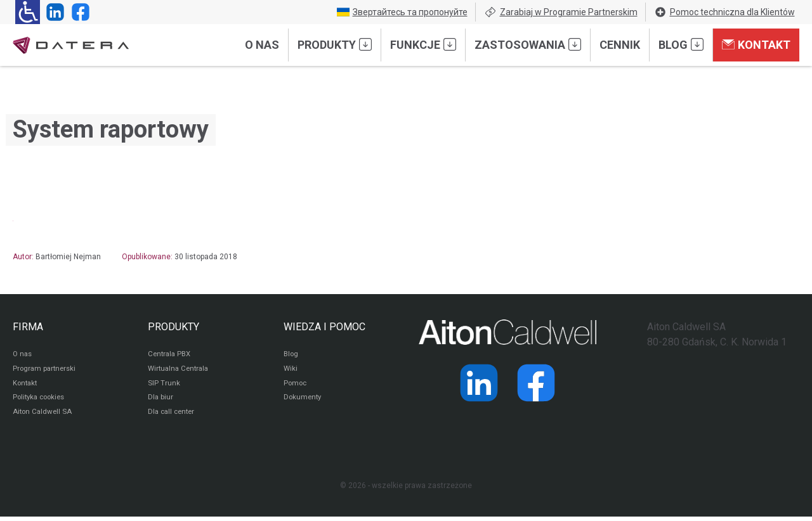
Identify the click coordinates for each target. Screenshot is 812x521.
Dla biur (161, 401)
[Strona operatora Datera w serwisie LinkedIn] (53, 12)
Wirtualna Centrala (180, 370)
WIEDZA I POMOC (324, 327)
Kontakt (756, 44)
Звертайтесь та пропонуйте (402, 12)
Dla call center (173, 416)
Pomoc (296, 385)
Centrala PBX (171, 355)
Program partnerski (46, 370)
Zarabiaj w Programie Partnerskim (561, 12)
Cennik (620, 45)
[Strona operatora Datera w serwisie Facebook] (78, 12)
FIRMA (28, 327)
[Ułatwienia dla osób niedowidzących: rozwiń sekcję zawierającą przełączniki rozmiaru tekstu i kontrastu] (28, 12)
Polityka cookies (41, 401)
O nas (262, 45)
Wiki (291, 370)
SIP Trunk (164, 385)
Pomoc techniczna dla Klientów (724, 12)
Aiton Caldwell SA (43, 416)
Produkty (335, 44)
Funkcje (423, 44)
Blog (681, 44)
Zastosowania (528, 44)
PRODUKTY (174, 327)
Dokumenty (304, 401)
